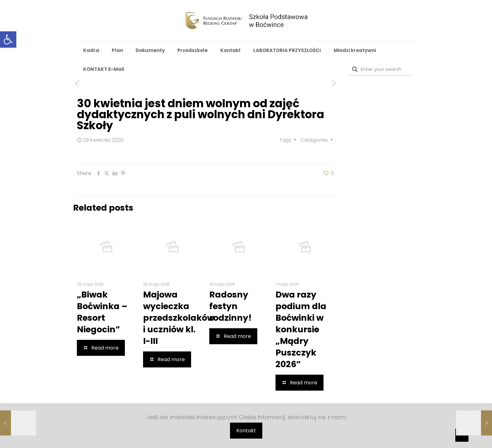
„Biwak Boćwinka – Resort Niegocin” (102, 312)
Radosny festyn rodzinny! (230, 306)
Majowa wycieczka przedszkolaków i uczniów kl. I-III (179, 318)
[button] (8, 40)
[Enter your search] (380, 69)
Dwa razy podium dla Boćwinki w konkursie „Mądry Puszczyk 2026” (301, 329)
